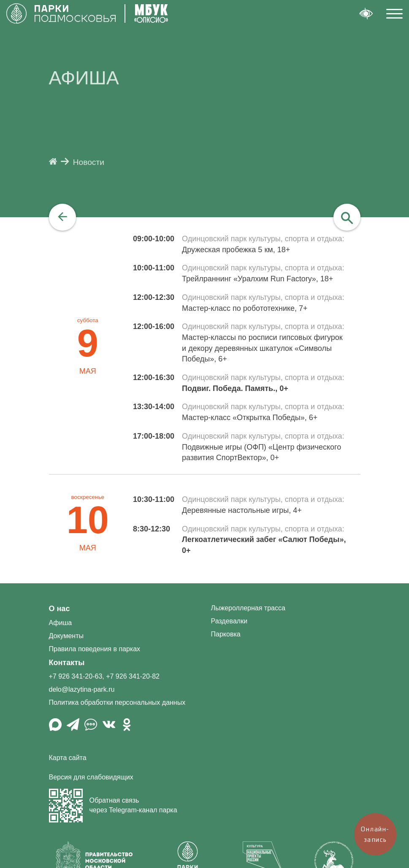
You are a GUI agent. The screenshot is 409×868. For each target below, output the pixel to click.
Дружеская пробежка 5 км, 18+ (236, 250)
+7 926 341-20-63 (76, 676)
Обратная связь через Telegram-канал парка (113, 806)
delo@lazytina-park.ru (82, 689)
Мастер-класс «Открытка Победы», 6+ (250, 418)
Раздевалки (229, 621)
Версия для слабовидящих (91, 777)
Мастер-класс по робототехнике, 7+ (245, 308)
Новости (89, 162)
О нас (60, 609)
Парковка (226, 634)
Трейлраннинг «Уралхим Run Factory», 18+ (257, 279)
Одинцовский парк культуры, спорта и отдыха (262, 239)
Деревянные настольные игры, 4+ (242, 510)
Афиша (61, 623)
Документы (66, 636)
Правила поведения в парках (95, 649)
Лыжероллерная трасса (248, 608)
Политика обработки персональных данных (117, 702)
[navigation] (62, 217)
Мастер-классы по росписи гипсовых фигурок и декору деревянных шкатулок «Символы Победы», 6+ (262, 348)
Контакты (67, 663)
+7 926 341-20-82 (133, 676)
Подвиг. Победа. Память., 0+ (235, 388)
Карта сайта (68, 758)
